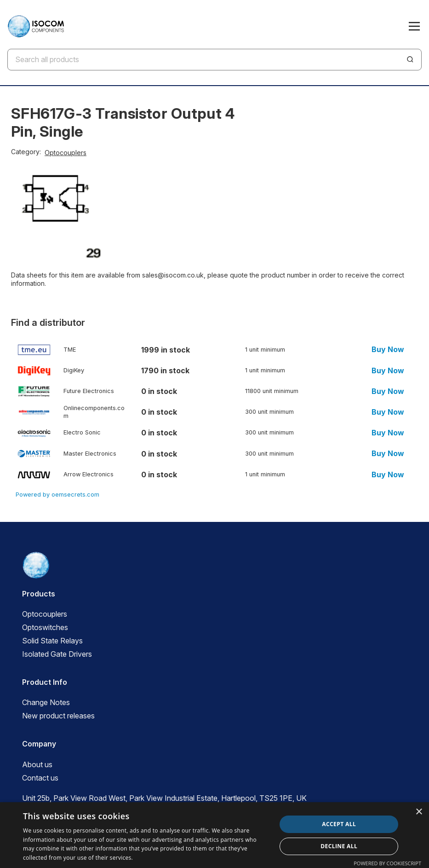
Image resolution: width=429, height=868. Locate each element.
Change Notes (46, 702)
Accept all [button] (339, 824)
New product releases (58, 716)
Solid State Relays (52, 641)
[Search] (410, 59)
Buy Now (388, 350)
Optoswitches (45, 627)
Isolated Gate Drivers (57, 654)
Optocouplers (66, 153)
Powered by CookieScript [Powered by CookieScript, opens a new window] (387, 863)
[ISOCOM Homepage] (36, 26)
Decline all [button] (339, 846)
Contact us (40, 778)
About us (37, 764)
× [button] (419, 812)
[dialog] (214, 835)
